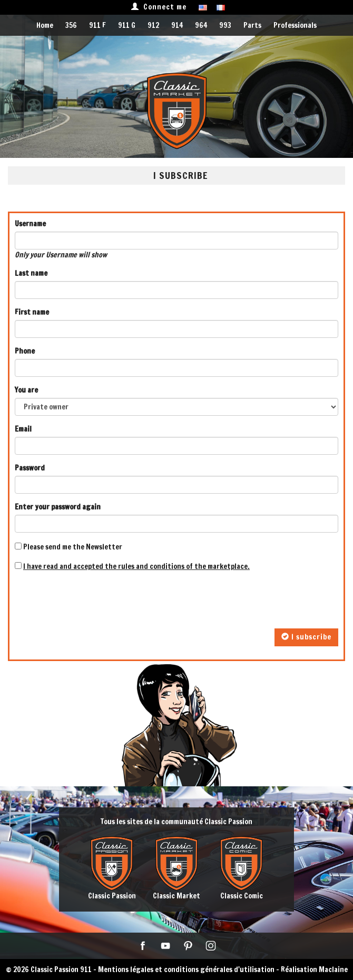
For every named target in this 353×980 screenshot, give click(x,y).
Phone (25, 351)
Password (30, 468)
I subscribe (306, 637)
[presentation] (95, 600)
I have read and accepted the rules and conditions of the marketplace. (136, 566)
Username (30, 224)
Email (23, 429)
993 (225, 25)
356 (71, 25)
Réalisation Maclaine (314, 969)
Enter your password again (58, 507)
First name (32, 312)
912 (153, 25)
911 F (97, 25)
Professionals (295, 25)
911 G (127, 25)
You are (26, 390)
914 (177, 25)
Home (45, 25)
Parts (252, 25)
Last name (31, 273)
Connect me (159, 7)
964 (201, 25)
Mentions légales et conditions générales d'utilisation (186, 969)
